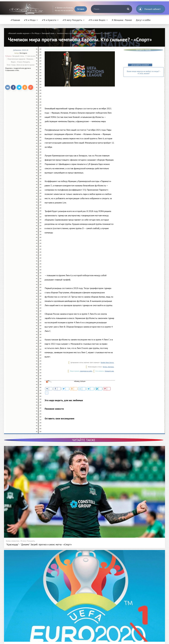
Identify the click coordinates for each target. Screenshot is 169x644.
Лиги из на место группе (25, 65)
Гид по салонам (82, 610)
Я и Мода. (36, 33)
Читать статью (24, 626)
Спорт (13, 65)
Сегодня (81, 9)
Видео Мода (118, 610)
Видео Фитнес (119, 613)
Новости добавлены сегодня (84, 547)
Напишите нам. (109, 371)
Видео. (14, 62)
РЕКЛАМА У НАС (55, 625)
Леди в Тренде (54, 613)
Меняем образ (82, 613)
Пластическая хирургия (16, 59)
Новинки (79, 602)
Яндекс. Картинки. (108, 367)
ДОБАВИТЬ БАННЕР (140, 65)
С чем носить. (31, 56)
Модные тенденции (56, 602)
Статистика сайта (120, 625)
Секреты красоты (55, 621)
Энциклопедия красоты (85, 617)
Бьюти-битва (81, 606)
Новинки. (30, 59)
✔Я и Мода (30, 20)
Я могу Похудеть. (24, 62)
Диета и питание (120, 591)
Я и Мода (52, 587)
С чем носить (53, 606)
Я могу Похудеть (120, 587)
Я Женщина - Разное (122, 20)
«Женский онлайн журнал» (19, 33)
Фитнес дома (119, 595)
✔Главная (15, 20)
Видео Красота (119, 606)
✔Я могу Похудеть (72, 20)
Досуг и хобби (143, 20)
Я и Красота (80, 587)
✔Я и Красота (49, 20)
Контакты (117, 621)
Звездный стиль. (48, 33)
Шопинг (51, 610)
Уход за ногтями (82, 595)
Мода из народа (55, 598)
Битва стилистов (55, 617)
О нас (115, 617)
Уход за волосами (83, 591)
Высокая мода (54, 591)
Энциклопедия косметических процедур (92, 621)
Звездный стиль (54, 595)
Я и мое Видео (119, 598)
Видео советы (119, 602)
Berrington (23, 53)
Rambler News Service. (107, 363)
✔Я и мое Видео (97, 20)
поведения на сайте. (86, 371)
